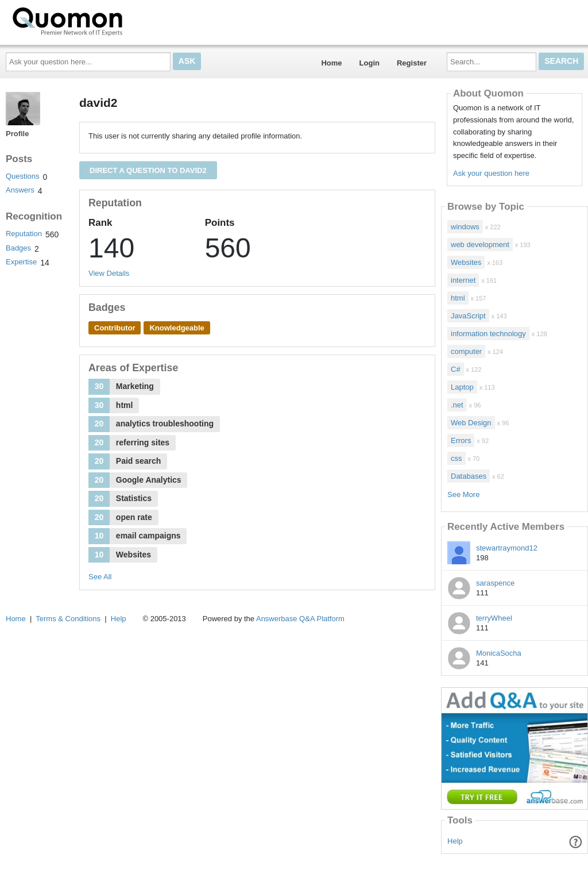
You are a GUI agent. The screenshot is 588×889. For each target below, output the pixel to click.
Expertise (21, 262)
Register (412, 63)
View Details (109, 273)
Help (455, 841)
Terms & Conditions (68, 619)
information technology (488, 334)
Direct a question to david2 (148, 170)
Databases (469, 476)
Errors (461, 440)
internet (463, 280)
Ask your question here (491, 173)
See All (100, 577)
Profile (17, 134)
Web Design (471, 423)
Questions (23, 176)
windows (465, 227)
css (457, 458)
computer (466, 351)
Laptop (462, 387)
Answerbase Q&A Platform (300, 619)
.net (457, 405)
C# (456, 369)
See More (463, 494)
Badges (18, 248)
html (458, 298)
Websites (466, 262)
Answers (20, 190)
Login (370, 63)
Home (331, 63)
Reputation (24, 234)
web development (480, 245)
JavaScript (468, 316)
